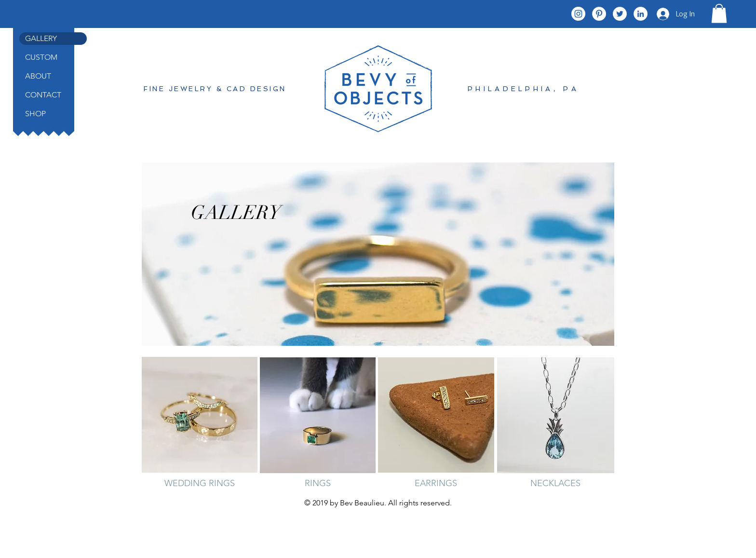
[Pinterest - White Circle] (599, 14)
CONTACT (43, 95)
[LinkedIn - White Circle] (641, 14)
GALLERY (41, 38)
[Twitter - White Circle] (620, 14)
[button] (719, 13)
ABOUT (38, 76)
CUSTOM (41, 57)
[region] (378, 254)
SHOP (35, 114)
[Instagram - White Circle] (578, 14)
